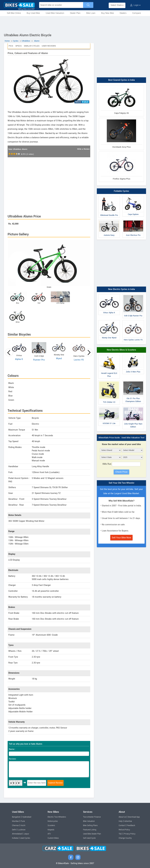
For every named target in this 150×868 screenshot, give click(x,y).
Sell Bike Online (14, 13)
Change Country (125, 838)
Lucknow (22, 830)
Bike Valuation (89, 821)
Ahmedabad (17, 834)
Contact (122, 825)
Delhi (14, 830)
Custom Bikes (53, 838)
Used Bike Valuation (55, 13)
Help (121, 821)
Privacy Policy (130, 834)
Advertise (128, 821)
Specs (18, 46)
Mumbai (15, 821)
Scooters (51, 825)
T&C (120, 834)
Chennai (15, 825)
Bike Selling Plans (90, 825)
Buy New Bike (108, 13)
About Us (122, 817)
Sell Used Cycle (89, 838)
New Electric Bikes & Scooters (121, 350)
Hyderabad (27, 817)
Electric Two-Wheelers (57, 817)
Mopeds (51, 830)
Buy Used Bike (33, 13)
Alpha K (19, 359)
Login (135, 5)
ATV (49, 834)
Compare (137, 13)
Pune (23, 821)
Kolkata (15, 838)
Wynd (59, 359)
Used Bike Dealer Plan (92, 834)
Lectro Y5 (79, 360)
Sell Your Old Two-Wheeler (122, 483)
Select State (117, 5)
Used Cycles (25, 838)
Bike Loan (91, 13)
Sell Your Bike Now (121, 538)
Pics (11, 46)
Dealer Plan (75, 13)
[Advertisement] (75, 24)
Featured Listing (90, 830)
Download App (134, 817)
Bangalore (16, 817)
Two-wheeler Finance (92, 817)
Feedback (131, 825)
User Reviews (49, 46)
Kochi (23, 825)
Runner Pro (39, 360)
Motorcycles (53, 821)
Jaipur (26, 834)
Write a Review (83, 149)
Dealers (123, 13)
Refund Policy (124, 830)
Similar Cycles (32, 46)
